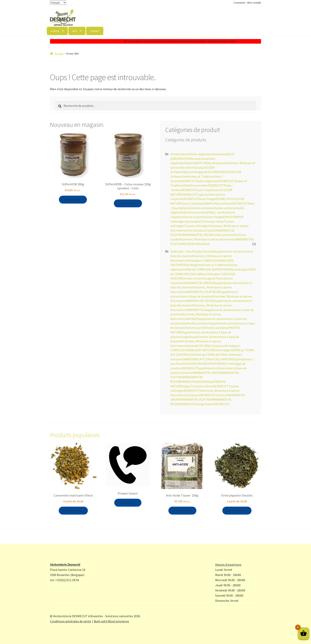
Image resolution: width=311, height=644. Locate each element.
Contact (95, 31)
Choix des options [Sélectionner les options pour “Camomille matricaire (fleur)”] (73, 511)
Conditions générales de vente (71, 621)
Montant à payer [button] (128, 502)
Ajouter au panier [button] (73, 200)
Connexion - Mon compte (247, 3)
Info (75, 31)
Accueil (59, 54)
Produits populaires (75, 435)
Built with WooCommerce (111, 621)
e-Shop (55, 31)
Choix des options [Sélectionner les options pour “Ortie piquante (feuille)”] (237, 511)
